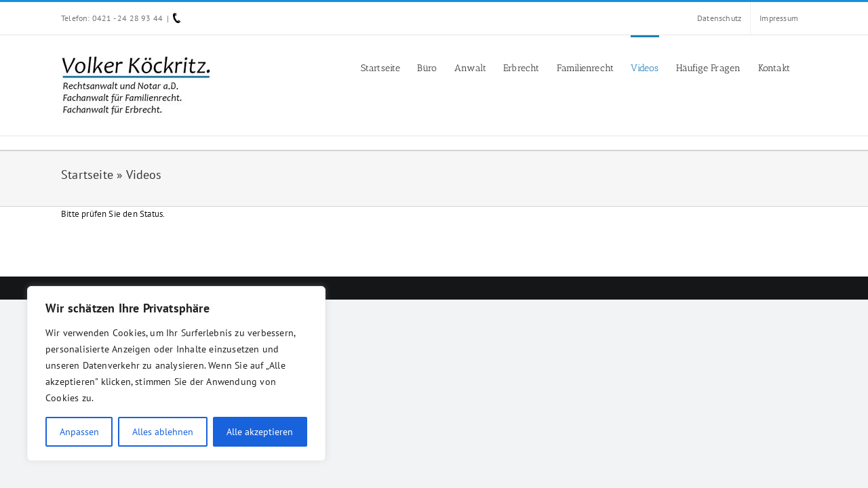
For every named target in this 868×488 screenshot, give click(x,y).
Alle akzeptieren (260, 432)
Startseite (87, 175)
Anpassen (79, 432)
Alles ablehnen (163, 432)
